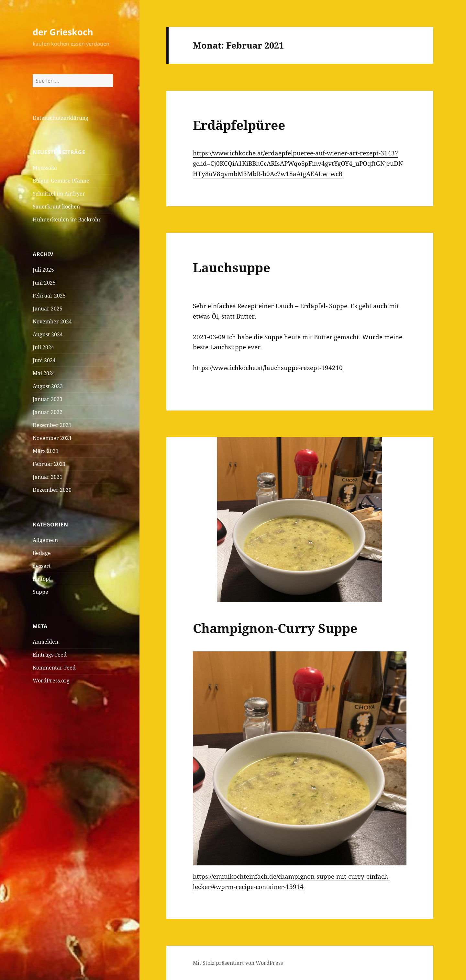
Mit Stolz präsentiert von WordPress (238, 963)
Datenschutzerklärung (61, 118)
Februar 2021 (49, 464)
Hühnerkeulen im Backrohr (67, 220)
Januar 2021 (48, 477)
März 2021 (46, 451)
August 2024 (48, 334)
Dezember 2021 (52, 425)
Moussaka (45, 168)
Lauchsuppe (232, 267)
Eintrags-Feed (50, 655)
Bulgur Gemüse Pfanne (61, 181)
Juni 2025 (44, 283)
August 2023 (48, 386)
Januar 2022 (48, 412)
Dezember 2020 (52, 490)
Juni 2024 (44, 360)
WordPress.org (51, 681)
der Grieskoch (63, 32)
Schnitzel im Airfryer (59, 194)
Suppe (40, 592)
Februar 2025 (49, 296)
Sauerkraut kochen (56, 207)
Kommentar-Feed (54, 668)
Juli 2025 (43, 270)
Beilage (42, 553)
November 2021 (52, 438)
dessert (42, 566)
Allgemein (45, 540)
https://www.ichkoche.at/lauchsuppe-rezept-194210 (268, 368)
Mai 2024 (44, 373)
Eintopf (42, 579)
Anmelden (45, 642)
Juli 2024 (43, 347)
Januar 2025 (48, 309)
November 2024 (52, 321)
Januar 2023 (48, 399)
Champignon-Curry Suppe (275, 628)
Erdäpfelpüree (239, 125)
